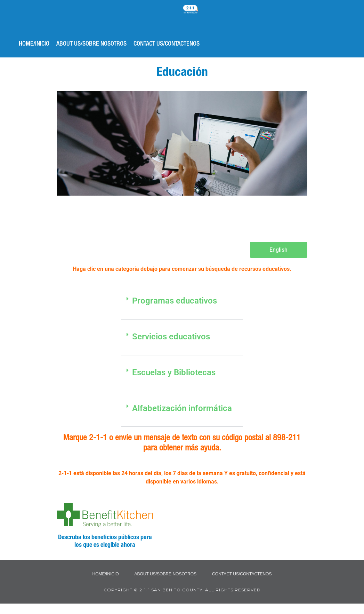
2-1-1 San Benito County (208, 19)
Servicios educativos (171, 337)
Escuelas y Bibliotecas (174, 372)
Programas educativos (175, 301)
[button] (182, 305)
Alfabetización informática (182, 408)
